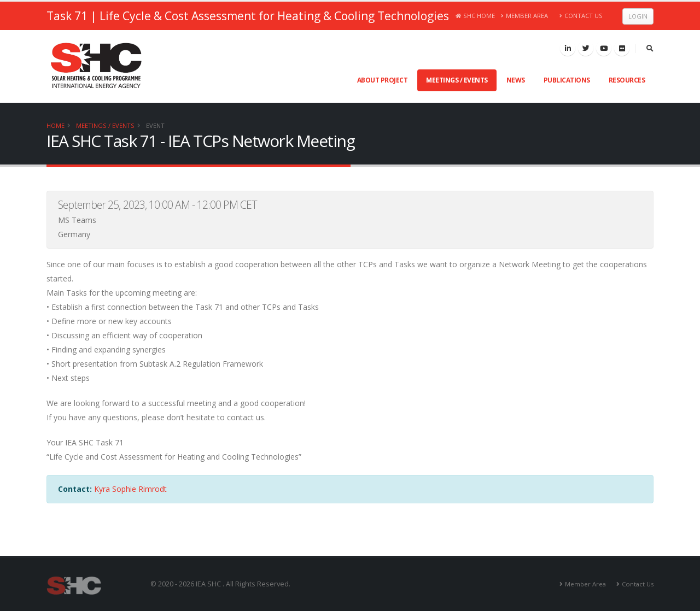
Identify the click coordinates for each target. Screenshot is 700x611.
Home (56, 125)
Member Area (525, 16)
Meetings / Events (457, 80)
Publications (567, 80)
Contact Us (581, 16)
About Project (383, 80)
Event (155, 125)
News (516, 80)
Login (638, 16)
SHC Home (476, 16)
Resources (627, 80)
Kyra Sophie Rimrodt (130, 489)
